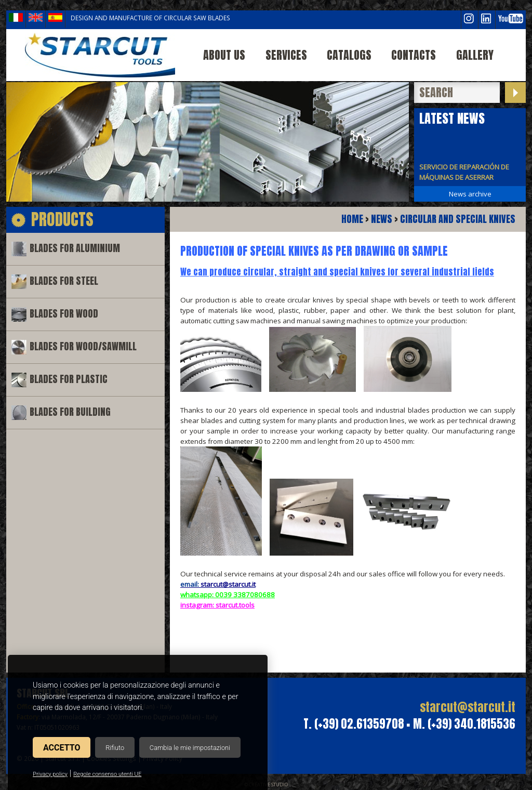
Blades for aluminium (75, 248)
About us (224, 55)
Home (352, 219)
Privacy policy (50, 774)
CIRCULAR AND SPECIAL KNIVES (458, 219)
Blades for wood (64, 314)
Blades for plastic (69, 379)
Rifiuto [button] (115, 748)
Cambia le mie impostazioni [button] (190, 748)
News (382, 219)
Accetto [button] (62, 748)
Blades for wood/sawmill (83, 346)
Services (286, 55)
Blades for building (70, 412)
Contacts (414, 55)
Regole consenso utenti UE (107, 774)
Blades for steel (64, 281)
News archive (470, 194)
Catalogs (349, 55)
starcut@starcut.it (468, 707)
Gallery (475, 55)
